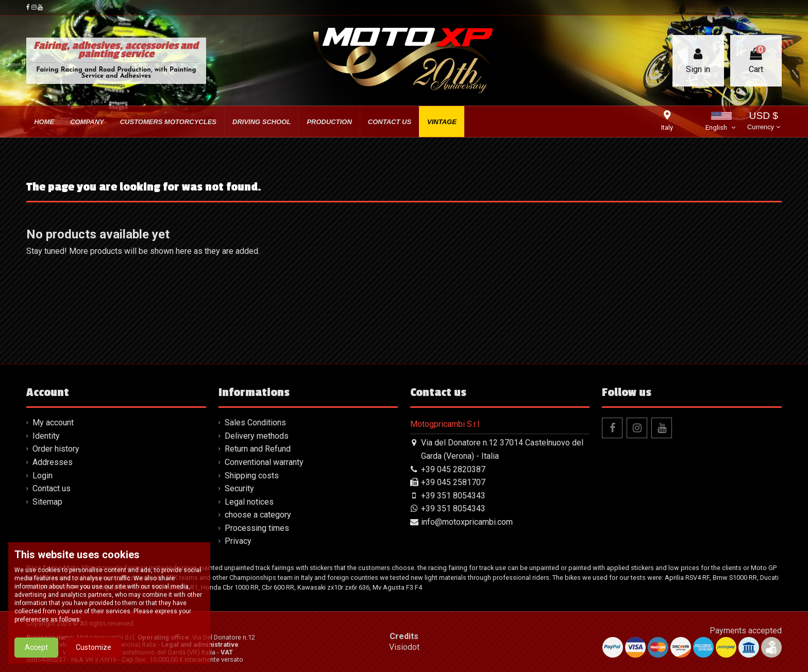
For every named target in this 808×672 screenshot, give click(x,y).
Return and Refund (258, 449)
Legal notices (249, 502)
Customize (94, 650)
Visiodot (404, 647)
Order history (56, 449)
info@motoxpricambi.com (467, 522)
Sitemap (47, 502)
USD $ (763, 122)
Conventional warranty (264, 462)
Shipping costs (252, 476)
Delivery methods (257, 436)
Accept (36, 650)
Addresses (53, 462)
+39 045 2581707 (453, 482)
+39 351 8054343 (453, 496)
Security (239, 488)
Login (43, 476)
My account (53, 423)
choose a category (258, 515)
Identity (46, 436)
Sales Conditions (255, 423)
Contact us (52, 488)
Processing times (257, 528)
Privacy (238, 541)
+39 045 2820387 (453, 469)
